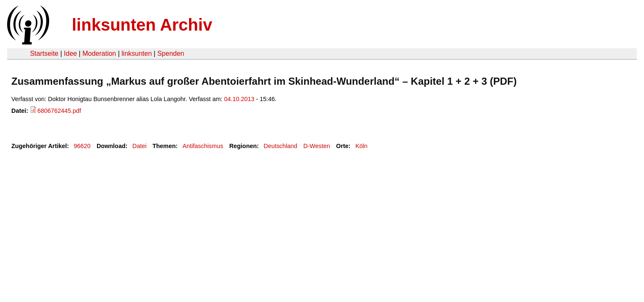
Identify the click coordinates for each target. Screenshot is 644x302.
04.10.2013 (239, 99)
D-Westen (317, 146)
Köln (361, 146)
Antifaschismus (203, 146)
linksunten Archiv (142, 25)
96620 (82, 146)
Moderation (99, 53)
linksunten (137, 53)
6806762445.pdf (59, 111)
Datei (139, 146)
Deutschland (281, 146)
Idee (70, 53)
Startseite (44, 53)
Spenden (171, 53)
